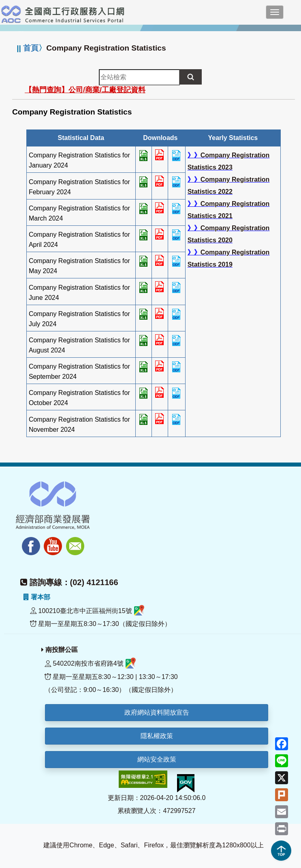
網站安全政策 (157, 759)
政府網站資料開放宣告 (157, 712)
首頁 (31, 48)
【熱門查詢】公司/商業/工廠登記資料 (85, 90)
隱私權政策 (157, 736)
